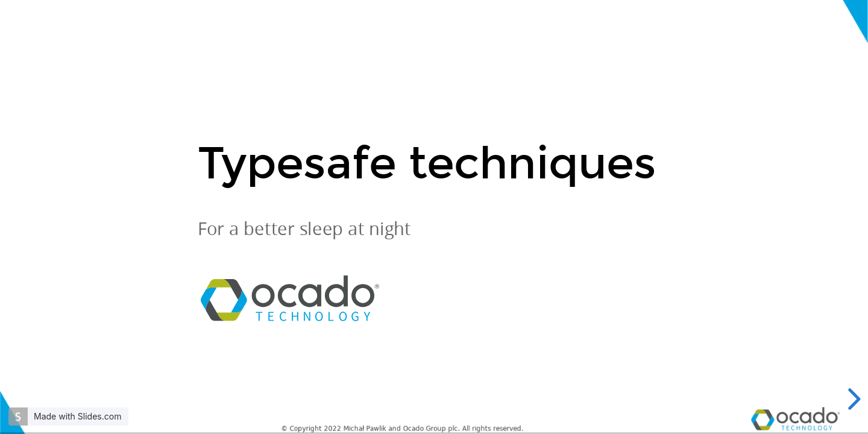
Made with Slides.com (77, 416)
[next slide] (852, 399)
